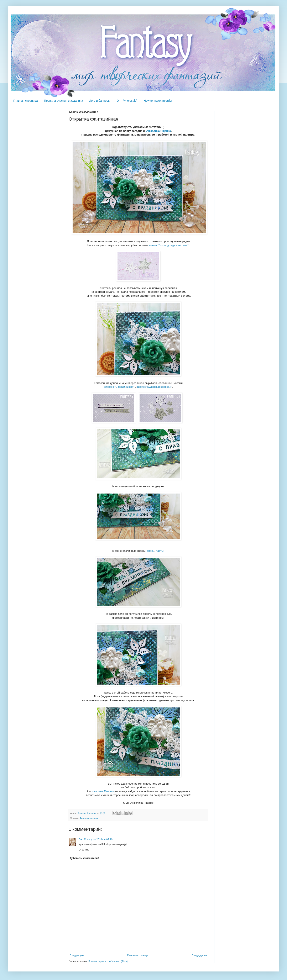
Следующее (77, 955)
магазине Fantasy (103, 791)
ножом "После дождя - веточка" (168, 245)
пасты (160, 551)
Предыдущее (199, 955)
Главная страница (26, 101)
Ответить (84, 850)
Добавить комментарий (85, 858)
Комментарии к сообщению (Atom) (108, 961)
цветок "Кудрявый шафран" (155, 387)
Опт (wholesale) (127, 101)
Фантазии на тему (89, 818)
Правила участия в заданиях (64, 101)
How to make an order (158, 101)
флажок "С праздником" (119, 387)
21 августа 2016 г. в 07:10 (98, 839)
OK (80, 839)
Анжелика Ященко (158, 131)
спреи (151, 551)
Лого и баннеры (100, 101)
